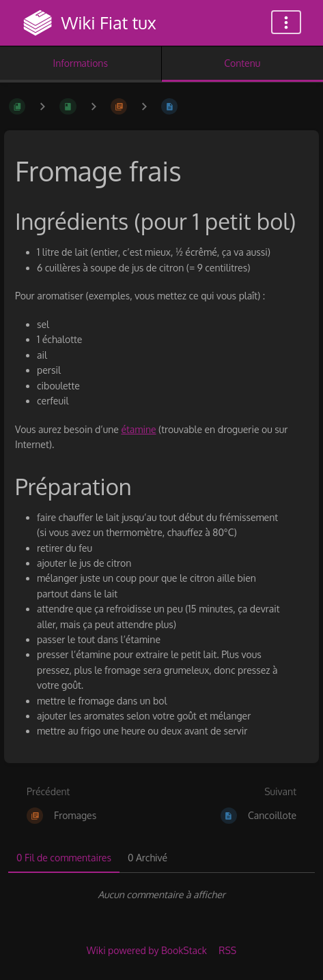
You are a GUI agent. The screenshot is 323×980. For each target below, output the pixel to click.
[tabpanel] (161, 895)
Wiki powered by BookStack (147, 950)
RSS (227, 950)
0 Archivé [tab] (148, 858)
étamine (138, 429)
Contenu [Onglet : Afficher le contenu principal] (242, 63)
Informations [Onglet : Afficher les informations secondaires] (81, 63)
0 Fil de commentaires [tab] (64, 858)
